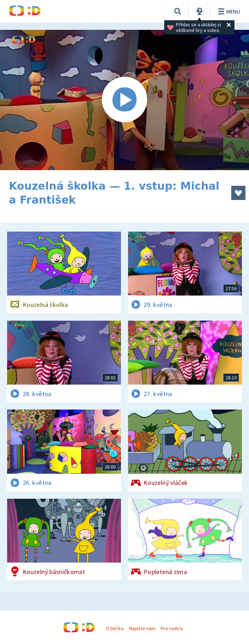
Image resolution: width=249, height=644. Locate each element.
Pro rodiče (172, 628)
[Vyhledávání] (178, 11)
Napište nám (142, 628)
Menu (228, 11)
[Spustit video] (124, 100)
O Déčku (115, 628)
